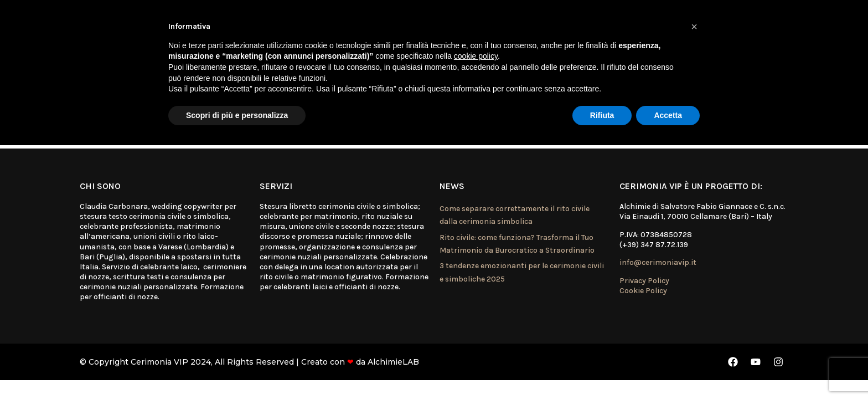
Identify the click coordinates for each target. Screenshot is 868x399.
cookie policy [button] (476, 56)
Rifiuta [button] (602, 115)
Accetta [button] (668, 115)
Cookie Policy (643, 291)
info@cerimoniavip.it (658, 262)
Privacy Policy (644, 281)
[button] (694, 27)
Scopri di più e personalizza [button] (237, 115)
